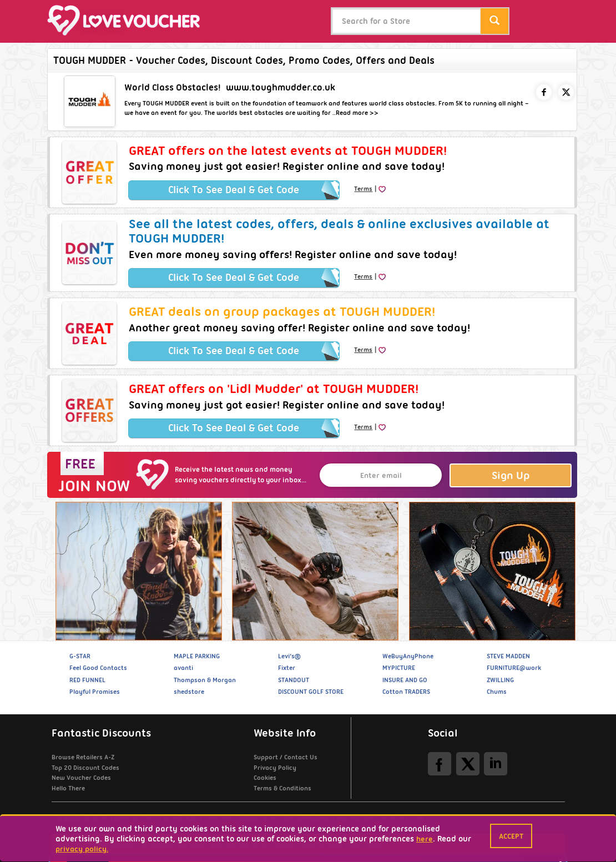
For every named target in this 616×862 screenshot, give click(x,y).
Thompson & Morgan (205, 680)
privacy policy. (82, 849)
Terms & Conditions (282, 788)
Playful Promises (95, 692)
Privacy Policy (275, 768)
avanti (183, 668)
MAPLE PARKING (197, 656)
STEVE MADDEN (508, 656)
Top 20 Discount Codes (85, 768)
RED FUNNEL (87, 680)
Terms (363, 189)
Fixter (287, 668)
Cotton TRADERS (406, 692)
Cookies (265, 778)
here (425, 839)
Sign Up (511, 475)
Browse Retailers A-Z (83, 757)
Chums (497, 692)
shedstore (189, 692)
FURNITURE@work (514, 668)
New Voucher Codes (81, 778)
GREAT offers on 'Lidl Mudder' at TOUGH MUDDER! (274, 389)
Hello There (68, 788)
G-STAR (80, 656)
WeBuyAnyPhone (408, 656)
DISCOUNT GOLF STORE (311, 692)
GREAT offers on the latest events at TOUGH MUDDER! (288, 150)
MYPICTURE (399, 668)
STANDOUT (294, 680)
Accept (511, 836)
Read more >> (357, 113)
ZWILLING (500, 680)
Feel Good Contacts (98, 668)
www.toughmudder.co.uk (281, 87)
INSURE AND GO (405, 680)
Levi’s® (289, 656)
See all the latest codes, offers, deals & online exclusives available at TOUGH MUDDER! (339, 231)
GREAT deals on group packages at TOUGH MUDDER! (282, 311)
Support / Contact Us (286, 757)
